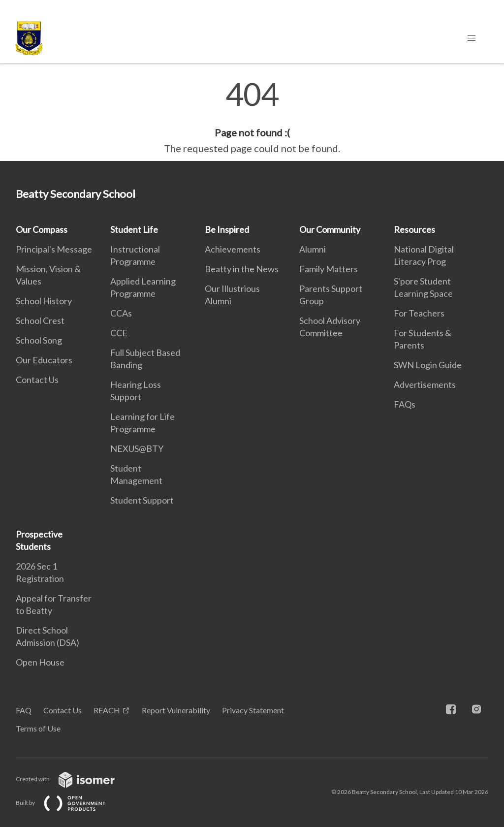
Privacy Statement (253, 710)
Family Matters (329, 269)
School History (44, 301)
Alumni (313, 249)
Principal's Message (54, 249)
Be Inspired (227, 229)
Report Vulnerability (176, 710)
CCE (119, 333)
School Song (39, 340)
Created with (73, 779)
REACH (107, 710)
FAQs (405, 404)
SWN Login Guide (428, 365)
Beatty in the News (242, 269)
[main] (252, 117)
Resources (414, 229)
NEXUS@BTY (137, 448)
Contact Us (37, 380)
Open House (40, 662)
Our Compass (42, 229)
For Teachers (419, 313)
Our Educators (44, 360)
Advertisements (425, 384)
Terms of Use (38, 728)
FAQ (24, 710)
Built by (68, 803)
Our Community (330, 229)
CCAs (121, 313)
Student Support (142, 500)
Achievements (233, 249)
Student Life (134, 229)
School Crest (40, 320)
